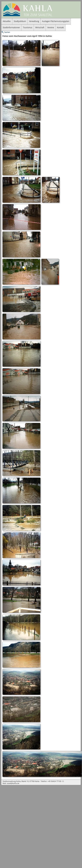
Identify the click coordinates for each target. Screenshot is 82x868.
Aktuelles (7, 21)
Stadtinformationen (11, 27)
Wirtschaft (40, 27)
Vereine (51, 27)
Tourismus (28, 27)
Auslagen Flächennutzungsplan (56, 21)
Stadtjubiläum (20, 21)
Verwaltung (34, 21)
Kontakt (60, 27)
